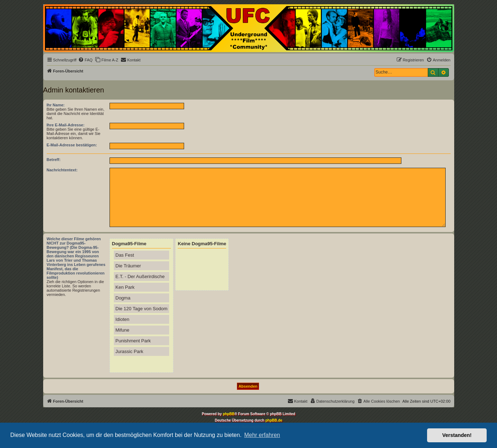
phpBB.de (274, 420)
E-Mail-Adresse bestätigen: (72, 145)
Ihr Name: (56, 105)
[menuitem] (85, 60)
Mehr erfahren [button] (262, 435)
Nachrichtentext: (62, 170)
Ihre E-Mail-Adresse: (66, 125)
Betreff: (54, 160)
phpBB (229, 414)
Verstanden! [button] (457, 435)
